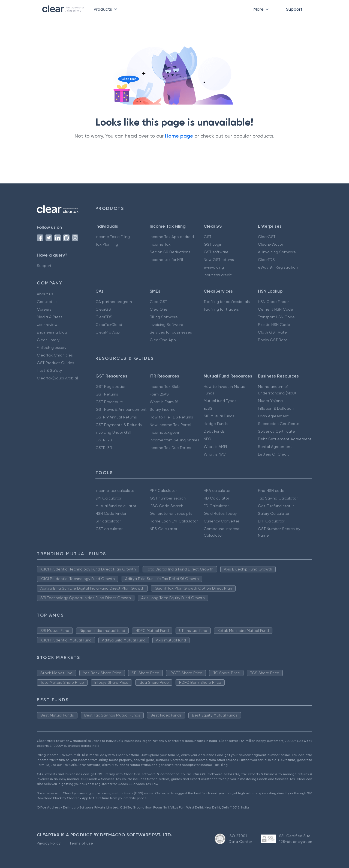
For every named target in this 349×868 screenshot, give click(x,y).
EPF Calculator (271, 521)
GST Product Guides (55, 363)
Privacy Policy (49, 843)
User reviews (48, 325)
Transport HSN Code (276, 317)
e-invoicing (214, 267)
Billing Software (164, 317)
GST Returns (107, 394)
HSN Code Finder (273, 302)
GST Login (213, 244)
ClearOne (159, 309)
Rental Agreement (275, 447)
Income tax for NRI (166, 260)
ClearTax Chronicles (55, 355)
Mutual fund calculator (116, 506)
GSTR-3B (104, 448)
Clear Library (48, 340)
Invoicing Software (166, 325)
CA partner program (114, 302)
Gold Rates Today (220, 513)
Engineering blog (52, 332)
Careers (44, 309)
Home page (179, 136)
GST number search (168, 498)
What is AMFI (215, 447)
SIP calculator (108, 521)
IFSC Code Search (166, 506)
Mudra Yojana (270, 401)
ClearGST (267, 237)
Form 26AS (159, 394)
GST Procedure (109, 402)
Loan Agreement (273, 416)
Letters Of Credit (273, 454)
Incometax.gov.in (165, 432)
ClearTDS (266, 260)
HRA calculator (217, 491)
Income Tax (160, 244)
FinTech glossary (52, 347)
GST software (216, 252)
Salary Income (163, 409)
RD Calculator (216, 498)
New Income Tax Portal (170, 425)
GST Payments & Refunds (119, 425)
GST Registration (111, 387)
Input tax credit (218, 275)
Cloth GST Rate (272, 332)
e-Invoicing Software (277, 252)
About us (45, 294)
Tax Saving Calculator (278, 498)
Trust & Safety (49, 370)
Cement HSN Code (276, 309)
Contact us (47, 302)
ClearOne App (163, 340)
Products (106, 9)
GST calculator (109, 529)
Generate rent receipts (171, 513)
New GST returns (219, 260)
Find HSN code (271, 491)
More (262, 9)
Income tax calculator (115, 491)
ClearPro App (108, 332)
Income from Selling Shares (174, 440)
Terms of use (81, 843)
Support (294, 9)
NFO (207, 439)
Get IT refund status (276, 506)
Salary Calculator (274, 513)
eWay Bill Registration (278, 267)
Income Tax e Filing (113, 237)
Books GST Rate (273, 340)
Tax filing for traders (221, 309)
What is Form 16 (164, 402)
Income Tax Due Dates (170, 448)
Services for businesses (171, 332)
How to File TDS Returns (171, 417)
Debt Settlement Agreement (285, 439)
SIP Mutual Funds (219, 416)
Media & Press (50, 317)
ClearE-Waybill (271, 244)
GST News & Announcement (121, 409)
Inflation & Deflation (276, 408)
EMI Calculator (108, 498)
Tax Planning (107, 244)
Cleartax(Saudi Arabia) (57, 378)
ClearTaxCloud (109, 325)
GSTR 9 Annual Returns (116, 417)
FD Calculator (216, 506)
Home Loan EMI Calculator (174, 521)
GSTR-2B (104, 440)
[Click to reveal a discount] (122, 96)
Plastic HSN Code (274, 325)
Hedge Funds (216, 424)
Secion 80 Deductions (170, 252)
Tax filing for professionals (227, 302)
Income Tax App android (172, 237)
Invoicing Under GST (114, 432)
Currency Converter (221, 521)
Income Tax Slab (165, 387)
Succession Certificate (279, 424)
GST (207, 237)
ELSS (208, 408)
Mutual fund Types (220, 401)
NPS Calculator (163, 529)
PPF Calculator (163, 491)
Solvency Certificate (276, 431)
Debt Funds (214, 431)
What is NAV (215, 454)
